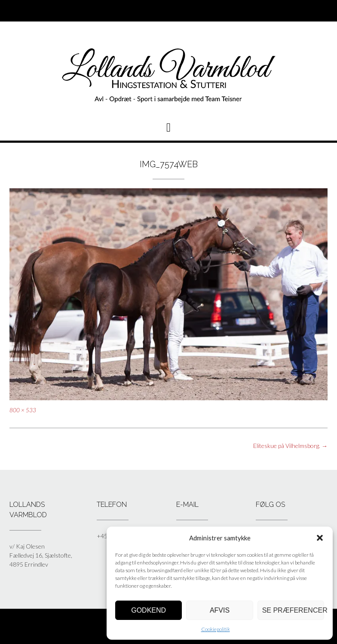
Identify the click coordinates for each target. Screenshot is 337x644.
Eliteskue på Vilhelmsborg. (290, 446)
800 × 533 (23, 410)
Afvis (220, 610)
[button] (320, 538)
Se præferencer (293, 610)
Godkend (149, 610)
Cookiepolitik (216, 629)
